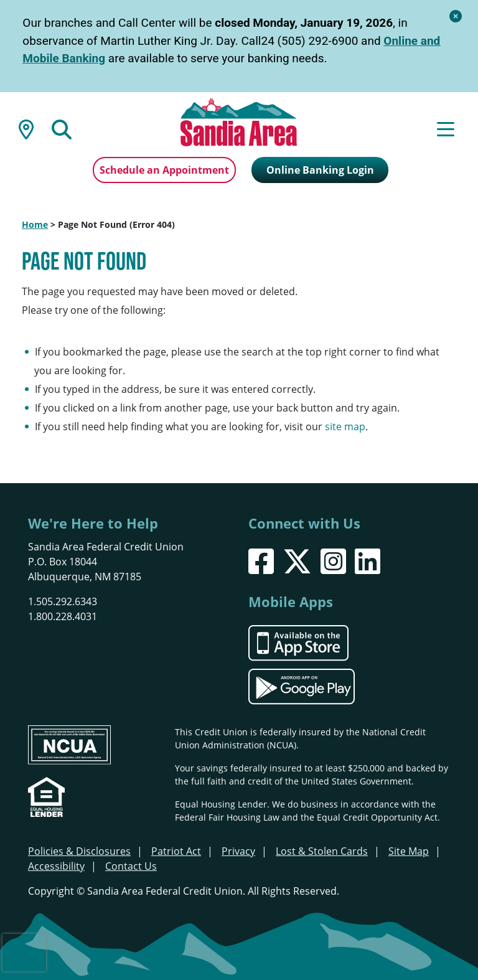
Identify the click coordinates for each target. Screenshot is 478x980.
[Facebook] (261, 561)
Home (35, 224)
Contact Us (131, 866)
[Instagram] (333, 561)
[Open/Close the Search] (62, 128)
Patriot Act (176, 851)
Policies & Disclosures (79, 851)
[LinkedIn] (368, 561)
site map (345, 426)
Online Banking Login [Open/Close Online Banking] (320, 170)
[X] (297, 561)
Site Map (409, 851)
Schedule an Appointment (164, 170)
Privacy (238, 851)
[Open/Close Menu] (446, 128)
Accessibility (56, 866)
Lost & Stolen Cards (322, 851)
